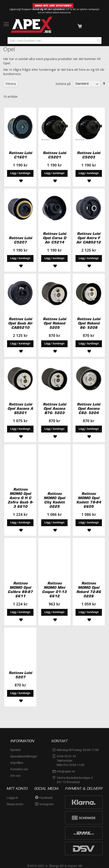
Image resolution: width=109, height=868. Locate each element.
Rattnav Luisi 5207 (20, 675)
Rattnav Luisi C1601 (20, 155)
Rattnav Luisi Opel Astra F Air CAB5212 (89, 238)
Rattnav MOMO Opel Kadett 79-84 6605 (89, 500)
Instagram (46, 804)
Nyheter (16, 750)
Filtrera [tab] (11, 84)
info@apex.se (66, 771)
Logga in (12, 798)
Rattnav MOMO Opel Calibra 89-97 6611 (20, 590)
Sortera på (63, 83)
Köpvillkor (17, 763)
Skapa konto (15, 804)
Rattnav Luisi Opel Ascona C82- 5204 (89, 408)
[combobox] (54, 41)
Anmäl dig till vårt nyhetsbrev (49, 9)
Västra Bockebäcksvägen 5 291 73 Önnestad (75, 780)
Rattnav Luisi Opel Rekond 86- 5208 (89, 323)
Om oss (15, 776)
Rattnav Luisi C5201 (54, 155)
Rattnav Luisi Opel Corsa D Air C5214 (54, 238)
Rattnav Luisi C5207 (20, 240)
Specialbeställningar (24, 756)
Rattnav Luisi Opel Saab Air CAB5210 (20, 323)
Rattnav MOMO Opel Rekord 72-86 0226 (89, 590)
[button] (20, 181)
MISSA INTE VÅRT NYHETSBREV (53, 6)
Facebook (46, 798)
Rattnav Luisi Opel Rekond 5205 (54, 323)
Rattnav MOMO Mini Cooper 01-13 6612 (54, 590)
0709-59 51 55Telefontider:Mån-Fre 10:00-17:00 (70, 761)
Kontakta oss (19, 769)
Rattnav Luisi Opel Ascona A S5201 (20, 408)
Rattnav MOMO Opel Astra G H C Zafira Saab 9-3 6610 (20, 498)
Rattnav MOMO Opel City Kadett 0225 (54, 500)
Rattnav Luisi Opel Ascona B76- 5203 (54, 408)
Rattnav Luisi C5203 (89, 155)
